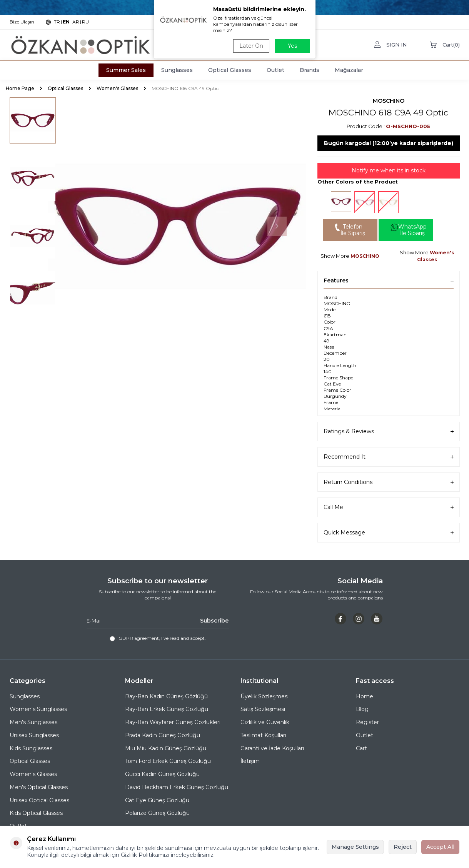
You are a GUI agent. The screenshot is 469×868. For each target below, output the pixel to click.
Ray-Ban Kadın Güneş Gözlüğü (166, 696)
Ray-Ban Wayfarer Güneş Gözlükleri (173, 722)
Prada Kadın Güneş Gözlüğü (163, 735)
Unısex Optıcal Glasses (39, 800)
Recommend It (389, 457)
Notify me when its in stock (389, 170)
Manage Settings (355, 847)
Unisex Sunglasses (34, 735)
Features (389, 280)
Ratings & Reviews (389, 431)
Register (367, 722)
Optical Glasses (230, 70)
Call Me (389, 507)
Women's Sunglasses (38, 709)
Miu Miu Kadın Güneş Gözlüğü (166, 748)
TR (57, 22)
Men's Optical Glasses (39, 787)
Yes (292, 46)
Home (365, 696)
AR (76, 22)
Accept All (440, 847)
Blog (362, 709)
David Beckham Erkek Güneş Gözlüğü (177, 787)
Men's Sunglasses (33, 722)
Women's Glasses (117, 88)
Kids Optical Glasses (36, 813)
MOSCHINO (389, 101)
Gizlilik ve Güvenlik (265, 722)
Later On (251, 46)
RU (85, 22)
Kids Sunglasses (31, 748)
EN (66, 22)
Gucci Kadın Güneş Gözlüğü (162, 774)
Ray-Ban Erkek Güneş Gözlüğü (167, 709)
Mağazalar (349, 70)
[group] (177, 226)
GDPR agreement (139, 638)
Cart (361, 748)
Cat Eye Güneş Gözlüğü (157, 800)
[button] (277, 226)
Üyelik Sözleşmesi (265, 696)
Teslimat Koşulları (263, 735)
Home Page (20, 88)
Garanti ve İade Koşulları (272, 748)
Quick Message (389, 533)
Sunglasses (177, 70)
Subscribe (214, 621)
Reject (403, 847)
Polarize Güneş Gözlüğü (157, 813)
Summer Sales (126, 70)
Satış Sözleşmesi (263, 709)
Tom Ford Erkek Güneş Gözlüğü (168, 761)
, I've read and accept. (158, 638)
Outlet (275, 70)
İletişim (250, 761)
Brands (310, 70)
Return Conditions (389, 482)
